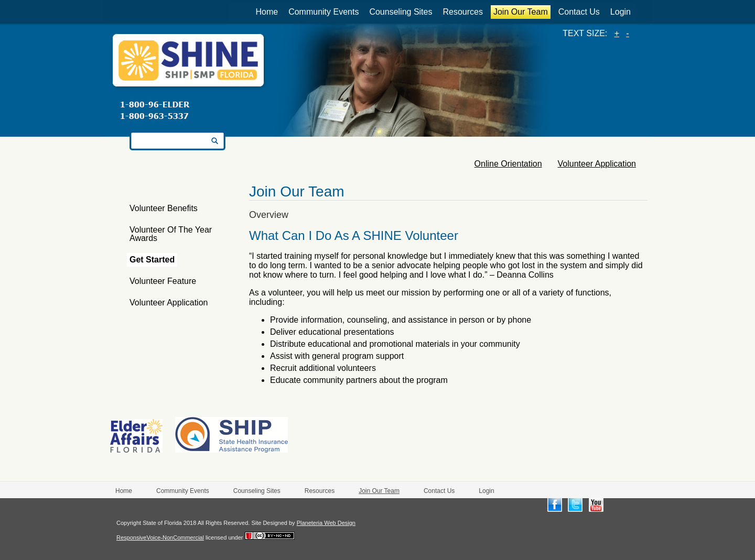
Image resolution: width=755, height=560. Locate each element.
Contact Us (579, 12)
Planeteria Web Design (326, 523)
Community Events (323, 12)
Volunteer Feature (163, 281)
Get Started (152, 260)
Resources (462, 12)
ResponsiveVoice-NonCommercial (160, 537)
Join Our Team (521, 12)
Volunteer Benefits (164, 208)
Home (267, 12)
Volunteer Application (169, 303)
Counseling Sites (401, 12)
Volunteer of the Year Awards (171, 234)
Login (621, 12)
